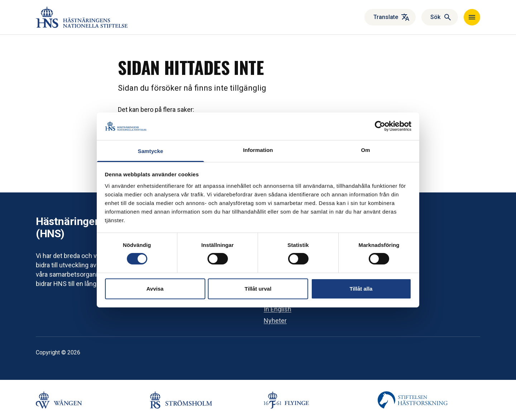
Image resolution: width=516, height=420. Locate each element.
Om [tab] (365, 150)
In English (278, 309)
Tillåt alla (361, 289)
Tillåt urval (258, 289)
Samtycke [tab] (151, 151)
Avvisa (155, 289)
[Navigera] (472, 17)
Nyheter (275, 321)
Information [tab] (258, 150)
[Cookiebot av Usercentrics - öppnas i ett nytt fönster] (380, 126)
